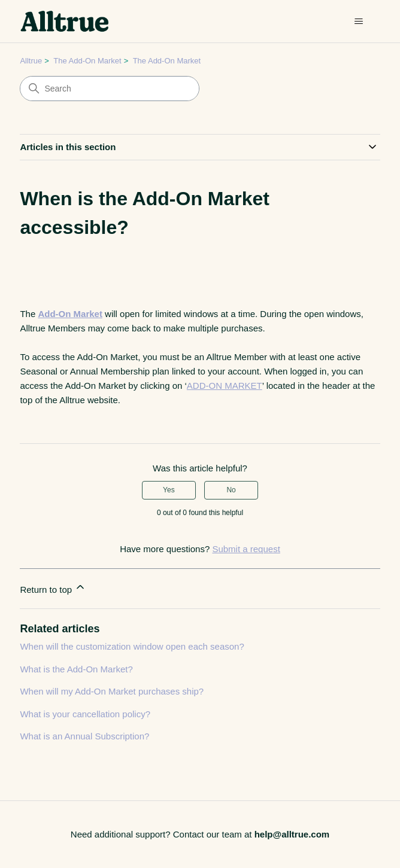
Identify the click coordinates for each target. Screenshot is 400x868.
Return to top (53, 588)
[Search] (110, 89)
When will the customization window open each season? (132, 646)
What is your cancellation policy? (85, 714)
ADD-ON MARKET (225, 386)
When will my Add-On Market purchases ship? (112, 691)
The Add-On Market (87, 61)
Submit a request (246, 549)
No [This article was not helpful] (231, 490)
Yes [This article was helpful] (169, 490)
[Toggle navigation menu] (359, 22)
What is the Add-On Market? (76, 669)
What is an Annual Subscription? (84, 736)
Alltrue (31, 61)
